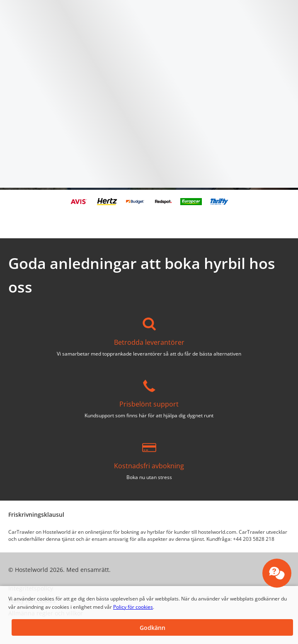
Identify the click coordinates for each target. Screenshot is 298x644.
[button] (152, 627)
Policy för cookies (133, 607)
